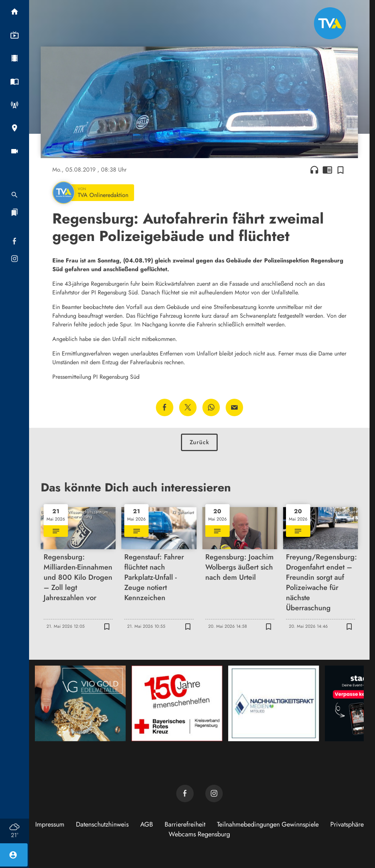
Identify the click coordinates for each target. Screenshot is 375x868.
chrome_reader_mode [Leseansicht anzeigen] (327, 170)
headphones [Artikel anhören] (314, 170)
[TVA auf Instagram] (214, 793)
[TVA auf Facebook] (185, 793)
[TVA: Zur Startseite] (330, 23)
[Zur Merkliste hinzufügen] (340, 170)
